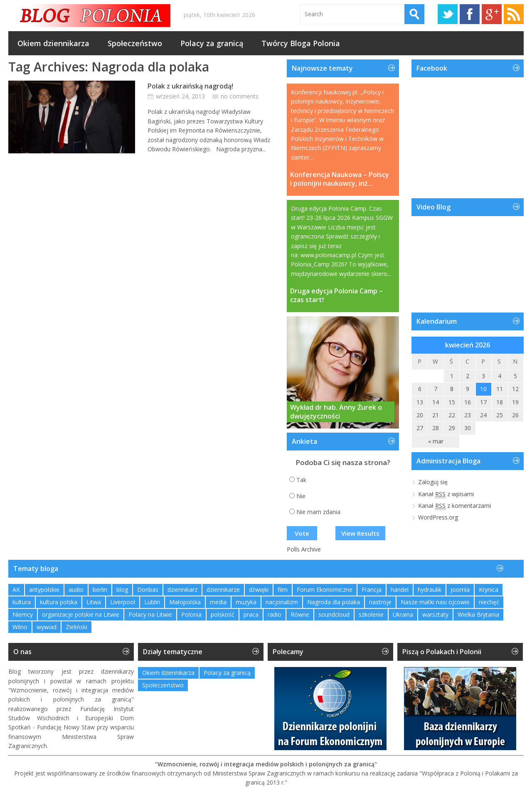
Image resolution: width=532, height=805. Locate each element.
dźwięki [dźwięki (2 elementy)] (259, 590)
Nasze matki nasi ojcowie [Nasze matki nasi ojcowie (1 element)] (435, 602)
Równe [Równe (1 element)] (300, 614)
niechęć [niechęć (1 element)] (489, 602)
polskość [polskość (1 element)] (223, 614)
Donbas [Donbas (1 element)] (148, 590)
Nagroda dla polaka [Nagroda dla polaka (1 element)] (334, 602)
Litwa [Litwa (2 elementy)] (94, 602)
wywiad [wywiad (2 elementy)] (47, 627)
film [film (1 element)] (283, 590)
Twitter (448, 14)
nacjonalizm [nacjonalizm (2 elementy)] (282, 602)
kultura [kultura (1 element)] (22, 602)
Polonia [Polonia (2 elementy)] (191, 614)
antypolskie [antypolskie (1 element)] (44, 590)
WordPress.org (438, 517)
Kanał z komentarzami (454, 506)
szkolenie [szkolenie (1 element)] (371, 614)
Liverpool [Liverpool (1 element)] (123, 602)
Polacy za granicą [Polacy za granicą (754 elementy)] (227, 673)
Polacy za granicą (212, 43)
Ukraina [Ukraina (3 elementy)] (403, 614)
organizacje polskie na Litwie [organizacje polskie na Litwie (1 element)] (81, 614)
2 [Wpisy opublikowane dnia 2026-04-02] (468, 376)
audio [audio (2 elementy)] (76, 590)
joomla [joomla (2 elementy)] (460, 590)
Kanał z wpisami (446, 494)
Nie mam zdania (318, 512)
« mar (436, 441)
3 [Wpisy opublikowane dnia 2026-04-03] (483, 376)
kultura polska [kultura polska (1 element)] (59, 602)
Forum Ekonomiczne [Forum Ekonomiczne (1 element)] (325, 590)
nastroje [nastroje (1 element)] (380, 602)
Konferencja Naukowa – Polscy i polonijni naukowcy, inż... (340, 179)
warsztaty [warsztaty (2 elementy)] (435, 614)
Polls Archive (304, 549)
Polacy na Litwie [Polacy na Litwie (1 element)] (150, 614)
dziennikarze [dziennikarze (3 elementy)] (223, 590)
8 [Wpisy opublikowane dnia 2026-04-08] (452, 389)
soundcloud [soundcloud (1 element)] (334, 614)
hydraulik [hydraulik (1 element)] (430, 590)
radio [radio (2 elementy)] (275, 614)
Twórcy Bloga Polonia (301, 43)
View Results (360, 533)
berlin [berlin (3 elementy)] (100, 590)
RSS (514, 14)
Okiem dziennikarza (53, 43)
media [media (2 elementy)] (218, 602)
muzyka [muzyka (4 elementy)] (246, 602)
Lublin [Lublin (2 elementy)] (152, 602)
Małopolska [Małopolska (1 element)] (185, 602)
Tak (301, 480)
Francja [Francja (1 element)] (372, 590)
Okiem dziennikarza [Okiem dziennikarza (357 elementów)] (168, 673)
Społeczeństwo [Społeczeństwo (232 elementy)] (163, 685)
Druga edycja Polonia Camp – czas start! (336, 295)
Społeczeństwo (135, 43)
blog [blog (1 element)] (122, 590)
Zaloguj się (433, 482)
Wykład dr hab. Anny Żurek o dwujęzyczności (336, 412)
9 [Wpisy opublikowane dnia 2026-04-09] (468, 389)
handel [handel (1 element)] (400, 590)
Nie (301, 496)
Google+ (492, 14)
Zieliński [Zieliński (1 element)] (76, 627)
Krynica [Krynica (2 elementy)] (489, 590)
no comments (240, 96)
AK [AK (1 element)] (16, 590)
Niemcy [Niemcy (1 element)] (23, 614)
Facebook (470, 14)
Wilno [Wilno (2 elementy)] (20, 627)
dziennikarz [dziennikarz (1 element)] (182, 590)
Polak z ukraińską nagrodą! (190, 86)
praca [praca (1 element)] (251, 614)
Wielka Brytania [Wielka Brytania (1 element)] (478, 614)
